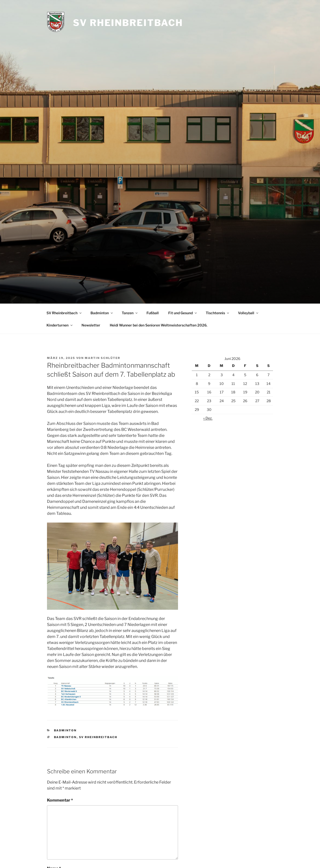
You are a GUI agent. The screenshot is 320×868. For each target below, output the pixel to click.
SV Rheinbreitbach (128, 23)
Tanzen (130, 313)
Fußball (153, 313)
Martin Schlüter (102, 358)
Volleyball (248, 313)
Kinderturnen (60, 325)
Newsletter (91, 325)
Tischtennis (218, 313)
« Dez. (208, 418)
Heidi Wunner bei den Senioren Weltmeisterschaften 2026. (158, 325)
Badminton (102, 313)
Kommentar (60, 800)
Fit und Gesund (183, 313)
